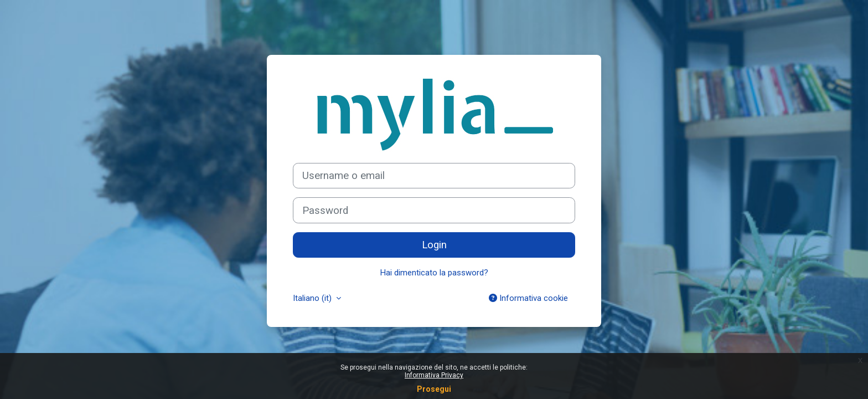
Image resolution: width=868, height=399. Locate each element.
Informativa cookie (528, 298)
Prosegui (434, 389)
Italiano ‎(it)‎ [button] (313, 298)
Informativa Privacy (434, 375)
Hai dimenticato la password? (434, 273)
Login (434, 245)
